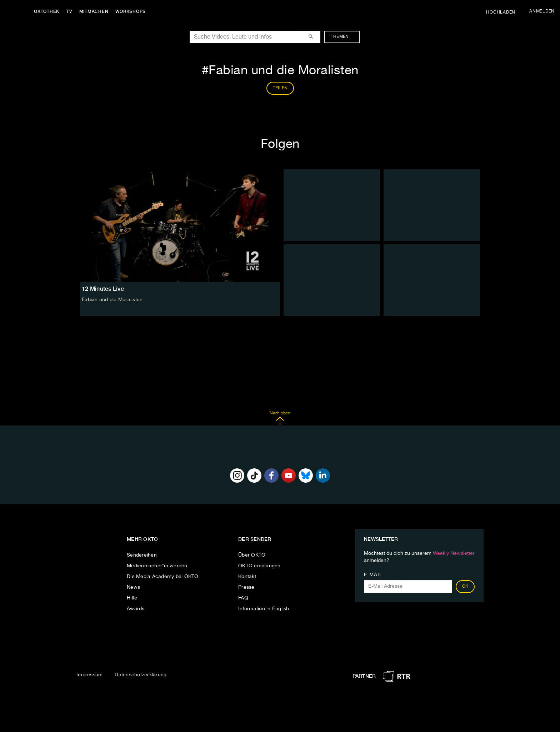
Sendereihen (142, 555)
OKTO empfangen (259, 566)
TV (69, 11)
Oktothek (47, 11)
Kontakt (247, 577)
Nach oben (280, 418)
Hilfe (132, 598)
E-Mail (373, 575)
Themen (343, 37)
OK (465, 587)
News (133, 587)
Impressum (89, 675)
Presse (246, 587)
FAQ (243, 598)
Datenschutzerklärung (141, 675)
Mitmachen (94, 11)
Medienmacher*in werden (157, 566)
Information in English (264, 609)
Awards (136, 609)
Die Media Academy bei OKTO (163, 577)
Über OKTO (252, 555)
